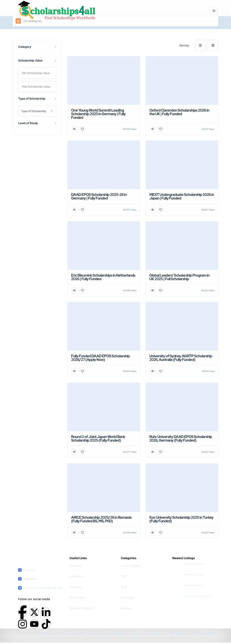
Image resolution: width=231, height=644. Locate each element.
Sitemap (126, 608)
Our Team (76, 587)
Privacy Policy (78, 598)
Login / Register (131, 566)
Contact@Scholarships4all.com (43, 588)
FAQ (124, 576)
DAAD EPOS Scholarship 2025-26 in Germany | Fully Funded (198, 596)
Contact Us (77, 576)
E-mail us (29, 570)
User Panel (128, 598)
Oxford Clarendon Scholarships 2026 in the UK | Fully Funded (198, 574)
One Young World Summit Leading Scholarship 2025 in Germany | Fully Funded (197, 564)
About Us (75, 566)
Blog (124, 587)
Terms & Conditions (82, 608)
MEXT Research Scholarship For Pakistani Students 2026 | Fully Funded (198, 585)
